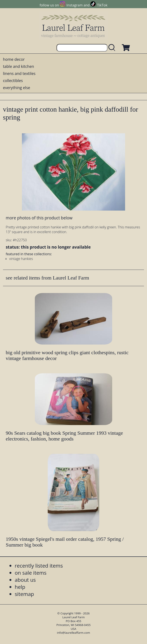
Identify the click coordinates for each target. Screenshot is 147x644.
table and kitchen (19, 66)
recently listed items (39, 566)
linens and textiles (19, 73)
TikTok (102, 5)
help (20, 587)
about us (25, 580)
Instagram (74, 5)
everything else (17, 88)
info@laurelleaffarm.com (73, 633)
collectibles (13, 80)
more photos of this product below (39, 218)
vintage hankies (21, 259)
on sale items (31, 573)
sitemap (24, 594)
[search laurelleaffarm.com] (113, 48)
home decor (14, 59)
